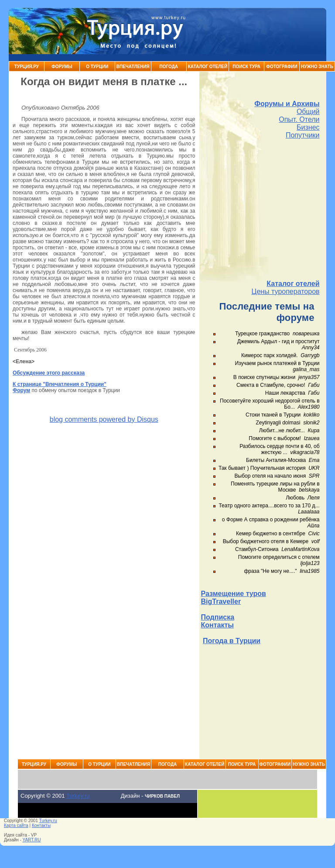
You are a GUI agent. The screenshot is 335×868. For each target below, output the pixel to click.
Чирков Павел (162, 796)
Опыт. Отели (299, 119)
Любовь (295, 498)
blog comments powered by (104, 419)
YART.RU (32, 840)
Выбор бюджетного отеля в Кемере (266, 541)
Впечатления (133, 67)
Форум (21, 390)
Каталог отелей (293, 284)
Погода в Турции (232, 641)
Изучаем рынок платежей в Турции (277, 363)
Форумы (62, 67)
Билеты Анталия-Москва (276, 460)
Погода (169, 67)
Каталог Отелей (208, 67)
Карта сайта (16, 825)
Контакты (217, 625)
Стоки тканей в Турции (273, 415)
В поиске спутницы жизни (264, 377)
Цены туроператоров (286, 291)
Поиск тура (246, 67)
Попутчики (303, 135)
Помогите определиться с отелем (279, 557)
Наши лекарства (285, 393)
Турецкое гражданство (262, 334)
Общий (308, 112)
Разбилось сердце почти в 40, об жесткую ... (279, 449)
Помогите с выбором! (275, 438)
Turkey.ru (78, 796)
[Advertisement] (260, 210)
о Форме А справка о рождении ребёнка (271, 520)
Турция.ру (27, 67)
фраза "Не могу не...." (270, 571)
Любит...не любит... (282, 431)
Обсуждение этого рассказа (49, 373)
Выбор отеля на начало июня (270, 476)
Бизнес (308, 127)
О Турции (97, 67)
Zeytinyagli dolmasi (278, 423)
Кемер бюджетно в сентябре (271, 534)
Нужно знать (317, 67)
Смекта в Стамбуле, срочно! (272, 385)
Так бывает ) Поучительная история (262, 468)
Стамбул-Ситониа (257, 549)
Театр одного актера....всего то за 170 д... (269, 506)
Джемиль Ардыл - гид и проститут (279, 341)
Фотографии (282, 67)
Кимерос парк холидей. (269, 355)
